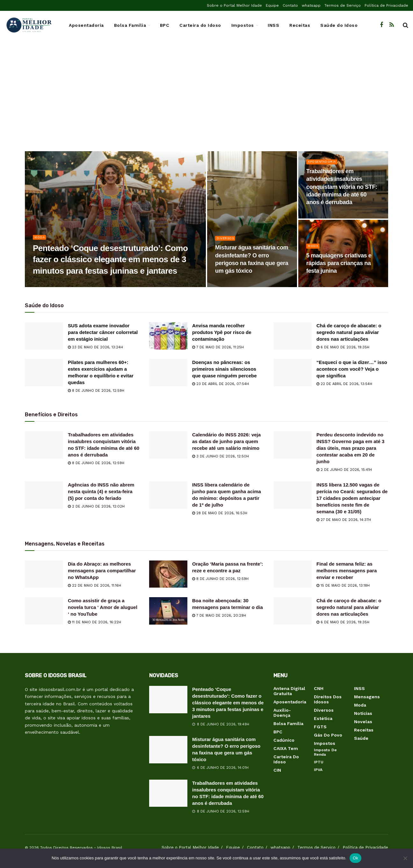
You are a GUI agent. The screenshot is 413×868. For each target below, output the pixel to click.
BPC (165, 25)
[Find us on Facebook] (381, 25)
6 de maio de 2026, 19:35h (343, 347)
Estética (323, 718)
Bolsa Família (130, 25)
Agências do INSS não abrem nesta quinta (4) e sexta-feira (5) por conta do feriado (101, 491)
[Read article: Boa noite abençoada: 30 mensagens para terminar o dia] (168, 611)
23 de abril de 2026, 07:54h (221, 384)
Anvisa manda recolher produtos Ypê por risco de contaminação (222, 332)
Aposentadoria (86, 25)
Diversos (226, 240)
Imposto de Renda (325, 752)
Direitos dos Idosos (328, 699)
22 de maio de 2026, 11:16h (94, 586)
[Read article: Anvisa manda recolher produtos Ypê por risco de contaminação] (168, 336)
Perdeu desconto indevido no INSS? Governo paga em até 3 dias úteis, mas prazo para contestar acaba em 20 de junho (350, 448)
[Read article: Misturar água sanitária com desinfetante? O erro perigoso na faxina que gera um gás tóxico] (168, 750)
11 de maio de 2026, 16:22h (94, 622)
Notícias (363, 713)
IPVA (318, 770)
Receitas (300, 25)
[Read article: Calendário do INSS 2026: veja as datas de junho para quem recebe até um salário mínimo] (168, 445)
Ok (355, 858)
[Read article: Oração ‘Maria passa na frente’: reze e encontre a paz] (168, 574)
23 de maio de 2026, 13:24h (95, 347)
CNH (319, 688)
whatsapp (311, 5)
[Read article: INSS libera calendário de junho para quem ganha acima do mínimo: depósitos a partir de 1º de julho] (168, 495)
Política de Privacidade (386, 5)
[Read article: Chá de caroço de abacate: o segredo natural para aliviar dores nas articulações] (293, 336)
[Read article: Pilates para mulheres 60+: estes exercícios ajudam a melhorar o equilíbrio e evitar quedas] (44, 373)
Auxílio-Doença (282, 713)
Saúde (361, 738)
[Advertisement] (207, 100)
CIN (277, 770)
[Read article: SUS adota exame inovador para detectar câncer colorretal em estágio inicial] (44, 336)
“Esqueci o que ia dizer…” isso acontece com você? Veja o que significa (352, 369)
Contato (290, 5)
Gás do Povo (328, 735)
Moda (40, 239)
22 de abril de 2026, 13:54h (344, 384)
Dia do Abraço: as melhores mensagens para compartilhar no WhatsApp (102, 571)
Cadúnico (284, 740)
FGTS (320, 727)
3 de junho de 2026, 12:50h (221, 456)
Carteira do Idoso (200, 25)
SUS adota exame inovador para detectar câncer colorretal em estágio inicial (103, 332)
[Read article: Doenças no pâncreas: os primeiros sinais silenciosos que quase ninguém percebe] (168, 373)
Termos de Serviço (343, 5)
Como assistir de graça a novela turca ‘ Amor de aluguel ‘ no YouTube (103, 607)
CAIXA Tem (286, 748)
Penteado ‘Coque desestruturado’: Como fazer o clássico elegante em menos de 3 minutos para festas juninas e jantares (228, 703)
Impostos (243, 25)
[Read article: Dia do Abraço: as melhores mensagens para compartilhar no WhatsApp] (44, 574)
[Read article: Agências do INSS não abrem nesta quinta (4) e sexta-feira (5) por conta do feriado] (44, 495)
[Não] (405, 858)
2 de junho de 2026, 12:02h (96, 506)
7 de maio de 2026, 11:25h (218, 347)
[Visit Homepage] (29, 25)
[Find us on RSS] (392, 25)
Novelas (363, 722)
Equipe (272, 5)
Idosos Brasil (110, 848)
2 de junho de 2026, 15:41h (344, 470)
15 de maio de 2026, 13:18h (343, 586)
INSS (273, 25)
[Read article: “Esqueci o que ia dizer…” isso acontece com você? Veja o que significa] (293, 373)
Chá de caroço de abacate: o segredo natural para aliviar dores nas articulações (349, 332)
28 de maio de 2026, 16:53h (220, 513)
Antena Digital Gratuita (289, 691)
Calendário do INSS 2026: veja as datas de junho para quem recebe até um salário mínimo (226, 441)
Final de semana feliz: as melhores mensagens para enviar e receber (347, 571)
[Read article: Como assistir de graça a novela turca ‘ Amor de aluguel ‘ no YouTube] (44, 611)
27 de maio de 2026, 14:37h (344, 520)
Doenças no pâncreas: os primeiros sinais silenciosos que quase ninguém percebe (225, 369)
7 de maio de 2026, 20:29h (219, 616)
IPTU (319, 762)
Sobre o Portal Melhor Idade (234, 5)
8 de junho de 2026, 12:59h (96, 391)
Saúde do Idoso (339, 25)
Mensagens (367, 697)
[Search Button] (406, 25)
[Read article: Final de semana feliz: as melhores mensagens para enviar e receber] (293, 574)
